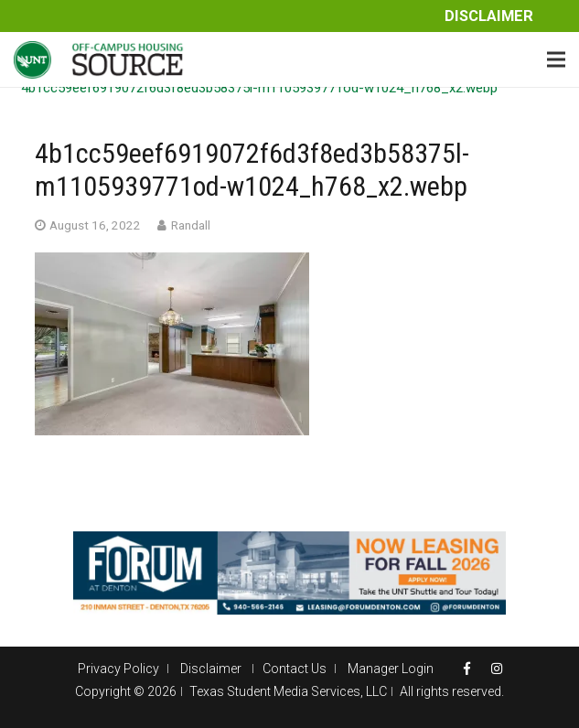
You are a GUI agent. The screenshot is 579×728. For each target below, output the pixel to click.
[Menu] (556, 59)
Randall (191, 225)
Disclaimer (489, 16)
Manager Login (391, 669)
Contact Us (295, 669)
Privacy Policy (118, 669)
